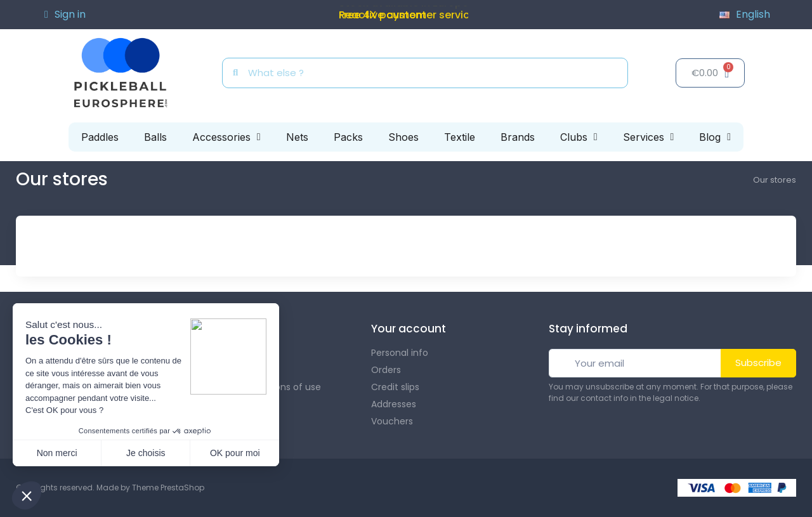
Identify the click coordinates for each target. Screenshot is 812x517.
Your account (409, 329)
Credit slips (395, 387)
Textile (460, 137)
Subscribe (758, 363)
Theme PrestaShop (168, 488)
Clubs (579, 137)
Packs (348, 137)
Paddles (100, 137)
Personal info (400, 353)
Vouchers (392, 421)
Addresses (394, 404)
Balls (155, 137)
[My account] (65, 15)
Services (649, 137)
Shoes (403, 137)
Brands (518, 137)
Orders (386, 370)
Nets (297, 137)
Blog (715, 137)
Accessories (226, 137)
